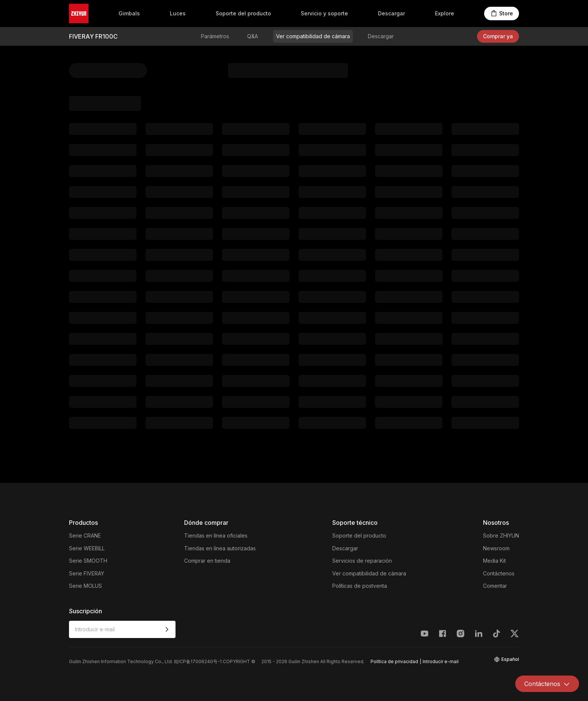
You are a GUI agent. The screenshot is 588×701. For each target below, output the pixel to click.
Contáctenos (499, 573)
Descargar (391, 13)
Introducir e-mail (441, 661)
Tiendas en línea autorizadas (220, 548)
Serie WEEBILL (87, 548)
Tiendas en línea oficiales (216, 535)
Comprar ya (498, 36)
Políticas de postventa (360, 586)
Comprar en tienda (207, 561)
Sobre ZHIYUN (501, 535)
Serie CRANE (85, 535)
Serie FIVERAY (87, 573)
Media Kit (494, 561)
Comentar (495, 586)
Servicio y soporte (324, 13)
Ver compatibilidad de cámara (313, 36)
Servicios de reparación (362, 561)
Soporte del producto (243, 13)
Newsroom (496, 548)
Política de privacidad (394, 661)
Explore (445, 13)
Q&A (253, 36)
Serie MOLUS (85, 586)
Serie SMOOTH (88, 561)
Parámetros (215, 36)
